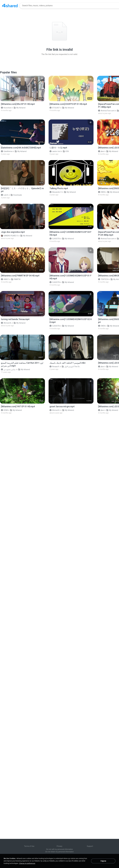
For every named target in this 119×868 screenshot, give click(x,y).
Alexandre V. (56, 192)
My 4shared (20, 108)
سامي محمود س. (8, 369)
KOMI (4, 410)
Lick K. (5, 195)
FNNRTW (16, 279)
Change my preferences (27, 863)
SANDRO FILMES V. (9, 236)
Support (90, 846)
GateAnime (7, 151)
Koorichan (6, 108)
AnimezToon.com (106, 111)
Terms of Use (29, 846)
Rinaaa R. (54, 367)
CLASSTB (55, 239)
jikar (101, 151)
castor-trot (55, 151)
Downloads (16, 195)
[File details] (22, 88)
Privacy (59, 846)
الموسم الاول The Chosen (71, 367)
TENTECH (103, 279)
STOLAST (55, 108)
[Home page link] (10, 6)
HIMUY (5, 279)
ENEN (102, 192)
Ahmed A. (6, 323)
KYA (66, 151)
